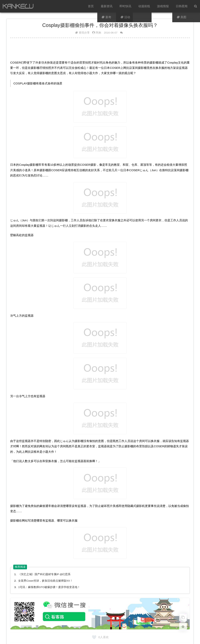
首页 (91, 6)
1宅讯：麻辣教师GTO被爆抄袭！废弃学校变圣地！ (49, 587)
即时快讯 (125, 6)
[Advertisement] (100, 50)
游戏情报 (163, 6)
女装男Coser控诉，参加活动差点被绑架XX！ (45, 581)
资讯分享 (84, 33)
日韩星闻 (182, 6)
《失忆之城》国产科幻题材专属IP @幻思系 (44, 574)
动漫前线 (144, 6)
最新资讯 (107, 6)
